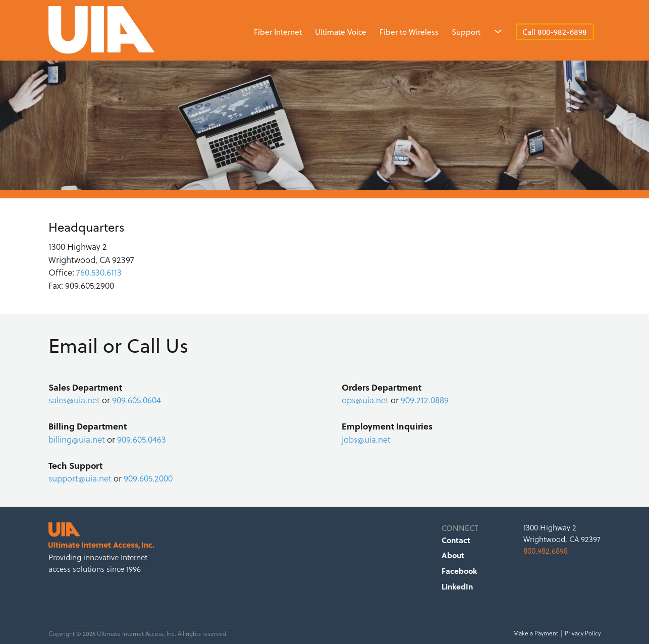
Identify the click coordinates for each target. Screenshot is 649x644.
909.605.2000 (148, 478)
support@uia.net (80, 478)
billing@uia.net (77, 440)
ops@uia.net (365, 400)
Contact (456, 540)
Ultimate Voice (341, 32)
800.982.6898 (546, 551)
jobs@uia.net (366, 440)
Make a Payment (536, 633)
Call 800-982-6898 (555, 32)
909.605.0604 (137, 400)
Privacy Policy (583, 633)
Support (466, 32)
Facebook (459, 571)
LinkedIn (457, 586)
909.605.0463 (142, 440)
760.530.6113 (99, 273)
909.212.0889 (425, 400)
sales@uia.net (74, 400)
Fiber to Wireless (409, 32)
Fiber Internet (278, 32)
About (453, 555)
